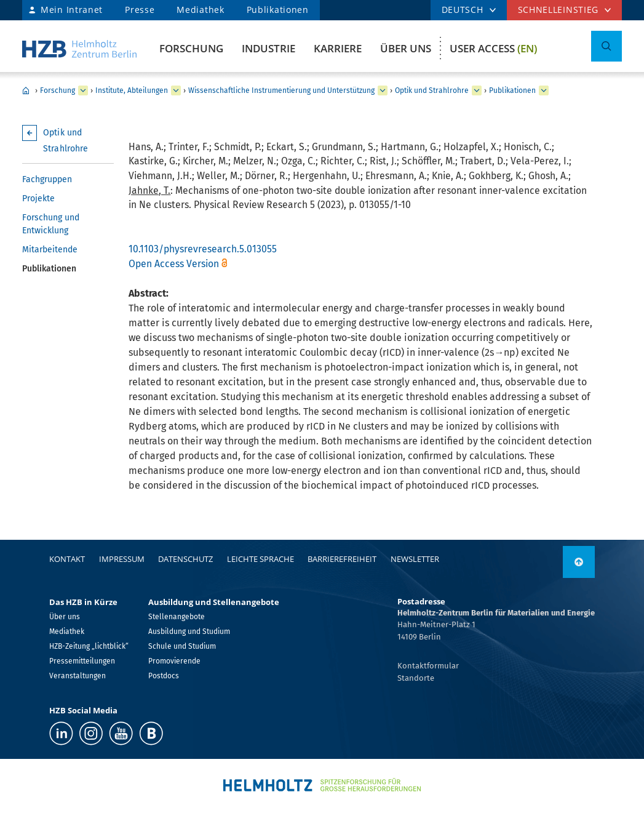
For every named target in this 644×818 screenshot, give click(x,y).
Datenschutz (185, 559)
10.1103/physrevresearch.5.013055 (203, 249)
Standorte (416, 678)
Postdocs (164, 676)
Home (26, 90)
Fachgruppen (47, 179)
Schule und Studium (182, 646)
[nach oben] (579, 562)
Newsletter (415, 559)
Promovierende (174, 661)
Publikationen (278, 10)
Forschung (191, 48)
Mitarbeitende (50, 250)
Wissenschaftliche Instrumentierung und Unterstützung (281, 90)
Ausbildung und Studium (189, 632)
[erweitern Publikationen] (544, 90)
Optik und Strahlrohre (432, 90)
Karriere (338, 48)
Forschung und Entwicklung (51, 224)
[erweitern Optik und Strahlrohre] (477, 90)
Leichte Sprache (260, 559)
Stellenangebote (177, 617)
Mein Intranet (72, 10)
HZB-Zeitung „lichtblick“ (89, 646)
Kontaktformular (428, 666)
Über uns (406, 48)
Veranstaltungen (78, 676)
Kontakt (67, 559)
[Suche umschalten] (606, 46)
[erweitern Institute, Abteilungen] (176, 90)
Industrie (268, 48)
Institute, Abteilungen (132, 90)
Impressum (122, 559)
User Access (493, 48)
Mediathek (200, 10)
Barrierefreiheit (342, 559)
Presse (140, 10)
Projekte (38, 198)
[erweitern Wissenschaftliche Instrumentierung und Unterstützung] (383, 90)
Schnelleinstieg (559, 10)
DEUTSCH (463, 10)
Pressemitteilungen (82, 661)
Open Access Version (174, 264)
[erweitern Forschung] (83, 90)
